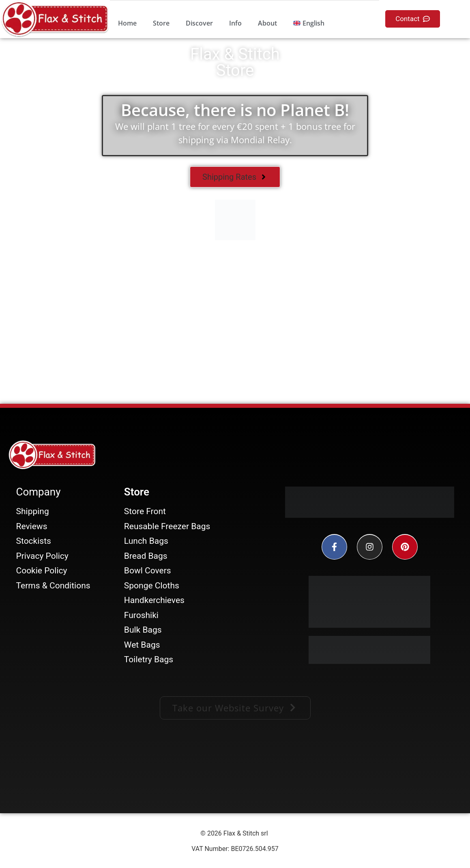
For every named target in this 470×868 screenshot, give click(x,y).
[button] (235, 708)
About (267, 23)
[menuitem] (309, 23)
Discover (199, 23)
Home (127, 23)
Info (235, 23)
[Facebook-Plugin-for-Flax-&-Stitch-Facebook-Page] (235, 771)
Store (161, 23)
